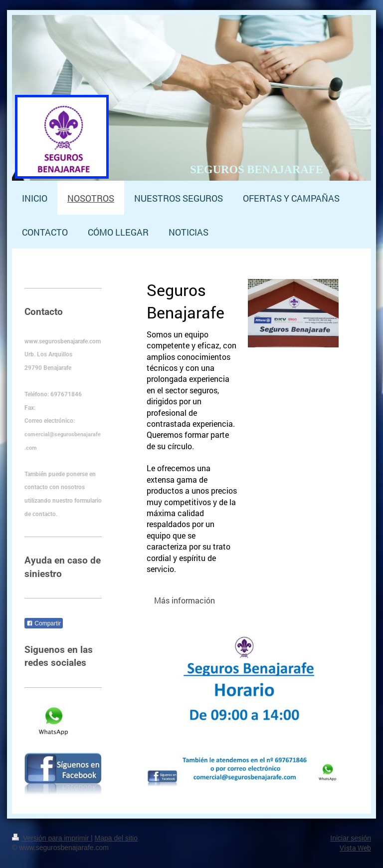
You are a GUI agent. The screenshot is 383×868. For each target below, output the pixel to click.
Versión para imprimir (51, 838)
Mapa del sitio (116, 838)
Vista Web (355, 848)
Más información (185, 600)
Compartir (44, 623)
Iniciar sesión (351, 838)
